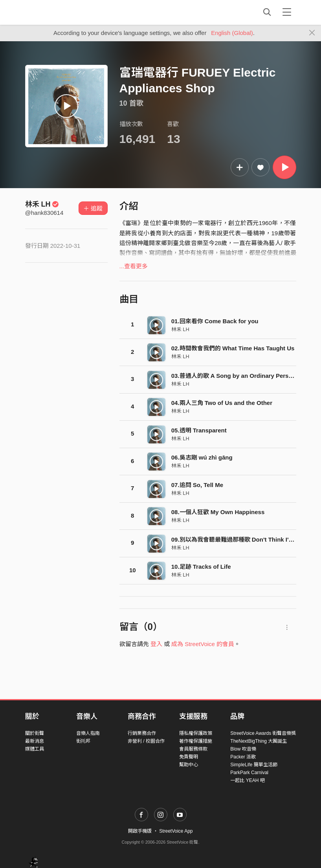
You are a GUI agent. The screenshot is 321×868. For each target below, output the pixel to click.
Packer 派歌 (243, 757)
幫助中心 (189, 765)
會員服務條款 (193, 749)
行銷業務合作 (142, 733)
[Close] (312, 33)
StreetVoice (58, 12)
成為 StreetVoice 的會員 (203, 644)
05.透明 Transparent (199, 430)
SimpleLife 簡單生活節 (254, 765)
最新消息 (35, 741)
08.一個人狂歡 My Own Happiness (218, 512)
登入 (156, 644)
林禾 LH (42, 204)
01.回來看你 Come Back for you (215, 321)
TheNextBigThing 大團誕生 (259, 741)
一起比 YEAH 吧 (247, 780)
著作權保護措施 (196, 741)
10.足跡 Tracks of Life (201, 567)
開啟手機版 (140, 831)
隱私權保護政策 (196, 733)
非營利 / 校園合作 (146, 741)
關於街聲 (35, 733)
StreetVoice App (176, 831)
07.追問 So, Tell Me (197, 485)
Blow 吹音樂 (243, 749)
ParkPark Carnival (249, 773)
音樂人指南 (88, 733)
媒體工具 (35, 749)
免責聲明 (189, 757)
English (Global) (232, 33)
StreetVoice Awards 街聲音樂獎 (263, 733)
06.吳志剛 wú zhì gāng (202, 457)
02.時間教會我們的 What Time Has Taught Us (233, 348)
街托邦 (83, 741)
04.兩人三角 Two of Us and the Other (222, 403)
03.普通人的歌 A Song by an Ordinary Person (234, 376)
